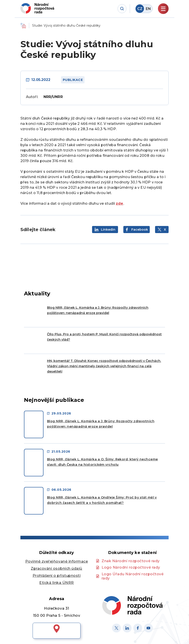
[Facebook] (138, 628)
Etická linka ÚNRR (57, 583)
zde (119, 203)
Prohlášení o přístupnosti (57, 576)
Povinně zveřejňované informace (57, 561)
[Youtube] (148, 628)
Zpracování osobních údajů (57, 568)
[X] (116, 628)
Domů (23, 26)
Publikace (73, 80)
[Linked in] (127, 628)
